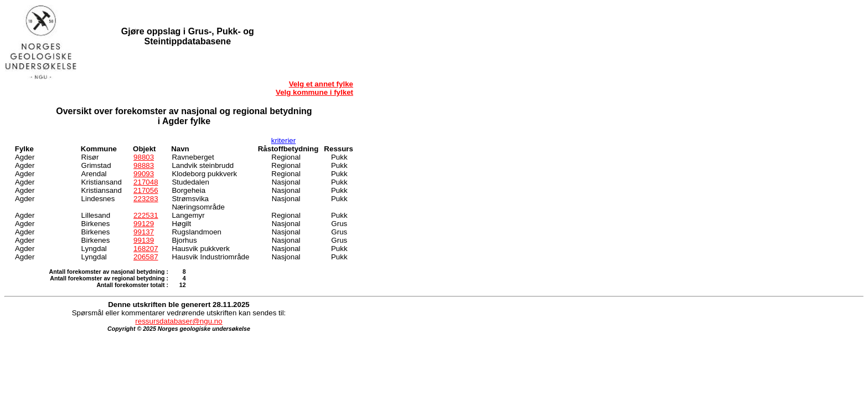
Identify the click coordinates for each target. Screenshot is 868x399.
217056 (146, 190)
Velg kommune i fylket (314, 92)
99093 (144, 174)
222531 (146, 215)
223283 (146, 199)
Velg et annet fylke (321, 84)
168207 (146, 249)
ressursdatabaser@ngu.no (179, 321)
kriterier (283, 140)
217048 (146, 182)
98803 (144, 157)
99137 (144, 232)
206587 (146, 257)
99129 (144, 224)
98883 (144, 165)
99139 (144, 240)
